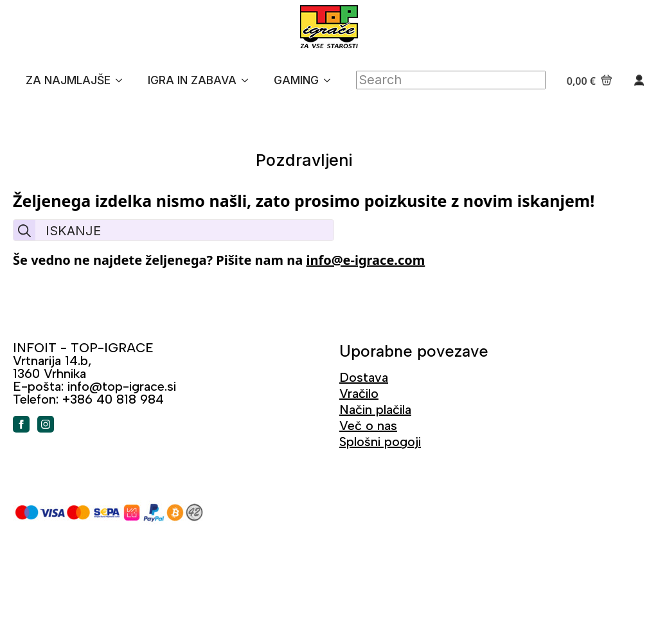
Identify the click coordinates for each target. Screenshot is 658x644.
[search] (24, 231)
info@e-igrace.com (365, 260)
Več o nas (368, 425)
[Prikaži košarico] (590, 80)
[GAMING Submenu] (331, 80)
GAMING (296, 80)
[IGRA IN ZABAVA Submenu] (249, 80)
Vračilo (359, 393)
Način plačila (375, 409)
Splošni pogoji (380, 442)
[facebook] (21, 424)
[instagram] (46, 424)
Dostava (364, 377)
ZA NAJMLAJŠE (68, 80)
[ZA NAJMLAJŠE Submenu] (123, 80)
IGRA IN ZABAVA (192, 80)
